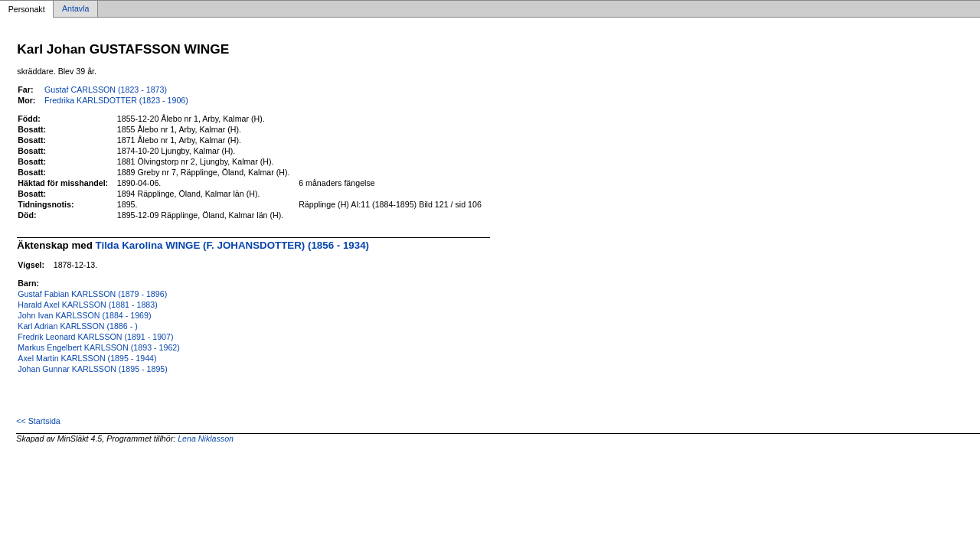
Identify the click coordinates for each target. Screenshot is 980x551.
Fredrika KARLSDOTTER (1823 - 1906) (116, 100)
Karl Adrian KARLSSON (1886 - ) (77, 326)
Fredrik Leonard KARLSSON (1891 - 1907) (95, 337)
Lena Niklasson (206, 439)
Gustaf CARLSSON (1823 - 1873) (106, 90)
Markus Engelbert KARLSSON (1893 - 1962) (98, 347)
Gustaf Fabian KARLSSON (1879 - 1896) (92, 294)
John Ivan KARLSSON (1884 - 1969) (84, 315)
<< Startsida (38, 421)
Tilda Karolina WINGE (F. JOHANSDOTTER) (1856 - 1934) (232, 245)
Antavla (76, 9)
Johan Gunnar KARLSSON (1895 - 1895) (92, 369)
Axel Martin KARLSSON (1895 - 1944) (87, 358)
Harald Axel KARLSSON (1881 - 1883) (87, 305)
